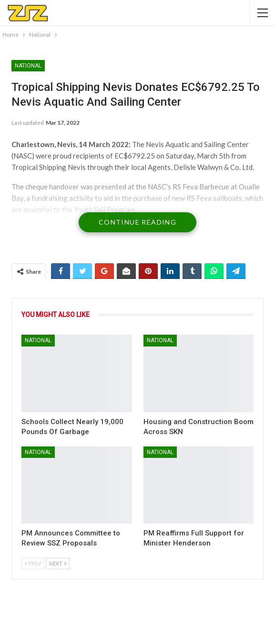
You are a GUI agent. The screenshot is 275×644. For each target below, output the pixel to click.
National (28, 66)
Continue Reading (137, 222)
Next (58, 563)
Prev (33, 563)
